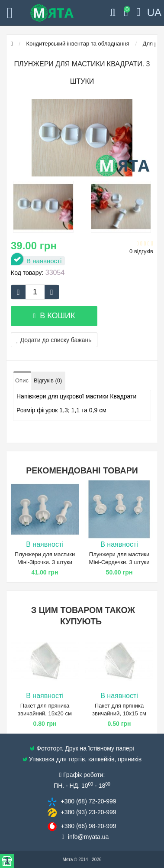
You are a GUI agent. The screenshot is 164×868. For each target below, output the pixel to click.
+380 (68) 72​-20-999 (88, 801)
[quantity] (35, 292)
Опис (22, 380)
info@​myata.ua (88, 837)
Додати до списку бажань (54, 340)
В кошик (54, 316)
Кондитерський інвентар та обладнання (78, 44)
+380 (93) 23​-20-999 (88, 812)
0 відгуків (141, 251)
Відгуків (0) (48, 380)
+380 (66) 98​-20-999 (88, 826)
